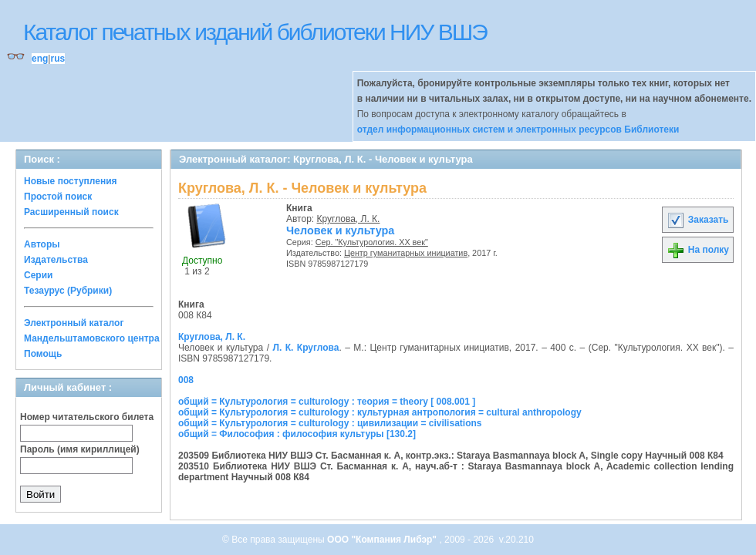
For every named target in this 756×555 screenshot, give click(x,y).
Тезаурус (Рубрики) (68, 291)
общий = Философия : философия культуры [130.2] (297, 434)
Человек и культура (340, 230)
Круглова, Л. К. (349, 219)
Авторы (42, 244)
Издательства (56, 260)
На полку (698, 250)
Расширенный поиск (71, 212)
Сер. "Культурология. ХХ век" (372, 242)
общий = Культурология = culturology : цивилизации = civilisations (330, 423)
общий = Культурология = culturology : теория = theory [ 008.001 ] (327, 402)
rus (57, 59)
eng (40, 59)
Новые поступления (71, 181)
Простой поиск (58, 197)
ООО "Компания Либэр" (383, 540)
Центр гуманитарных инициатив (406, 253)
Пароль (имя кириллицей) (80, 449)
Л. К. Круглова (305, 348)
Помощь (43, 354)
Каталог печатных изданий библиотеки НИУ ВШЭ (255, 32)
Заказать (697, 220)
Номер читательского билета (87, 417)
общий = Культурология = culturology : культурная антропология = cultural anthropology (380, 412)
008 (186, 380)
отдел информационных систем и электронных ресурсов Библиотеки (518, 129)
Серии (38, 275)
